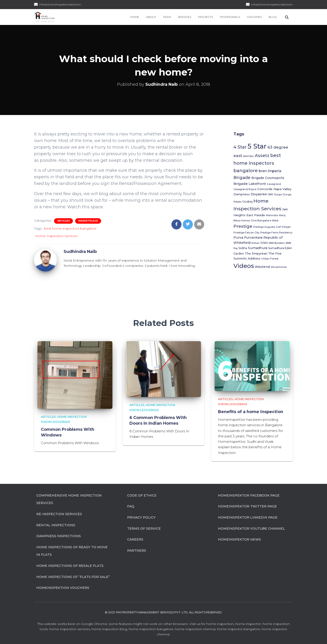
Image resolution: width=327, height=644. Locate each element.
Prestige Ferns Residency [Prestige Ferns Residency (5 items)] (276, 233)
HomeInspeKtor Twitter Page (247, 506)
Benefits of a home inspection (251, 411)
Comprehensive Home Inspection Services (69, 499)
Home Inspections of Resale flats (70, 566)
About (151, 17)
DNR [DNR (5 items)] (270, 195)
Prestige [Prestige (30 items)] (243, 226)
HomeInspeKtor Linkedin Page (248, 517)
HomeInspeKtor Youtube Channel (251, 528)
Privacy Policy (141, 517)
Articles (63, 221)
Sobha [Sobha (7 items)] (243, 248)
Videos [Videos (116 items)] (244, 266)
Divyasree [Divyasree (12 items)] (259, 194)
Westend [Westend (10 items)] (262, 267)
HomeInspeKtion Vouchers (63, 588)
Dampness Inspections (59, 536)
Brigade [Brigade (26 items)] (242, 178)
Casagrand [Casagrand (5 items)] (274, 184)
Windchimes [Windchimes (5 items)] (279, 267)
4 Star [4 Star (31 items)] (240, 147)
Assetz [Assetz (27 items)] (262, 155)
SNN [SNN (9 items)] (264, 243)
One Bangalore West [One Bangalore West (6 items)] (265, 220)
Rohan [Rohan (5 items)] (255, 243)
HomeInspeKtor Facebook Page (249, 495)
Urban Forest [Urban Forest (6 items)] (270, 259)
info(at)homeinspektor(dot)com (272, 4)
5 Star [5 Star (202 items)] (257, 146)
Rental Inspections (56, 525)
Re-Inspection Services (59, 514)
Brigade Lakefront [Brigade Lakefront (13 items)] (250, 184)
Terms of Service (144, 528)
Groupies (254, 17)
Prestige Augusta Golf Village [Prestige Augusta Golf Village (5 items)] (272, 227)
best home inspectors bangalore (70, 228)
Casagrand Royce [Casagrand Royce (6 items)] (245, 189)
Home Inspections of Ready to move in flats (72, 551)
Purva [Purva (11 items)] (238, 238)
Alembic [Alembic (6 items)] (248, 156)
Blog (273, 17)
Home (135, 17)
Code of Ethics (142, 495)
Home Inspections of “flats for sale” (73, 576)
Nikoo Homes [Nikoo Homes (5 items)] (242, 221)
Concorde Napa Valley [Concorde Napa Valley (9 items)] (274, 189)
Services (185, 17)
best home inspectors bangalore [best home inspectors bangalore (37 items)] (257, 163)
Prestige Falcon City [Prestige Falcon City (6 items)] (246, 233)
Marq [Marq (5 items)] (282, 215)
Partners (137, 550)
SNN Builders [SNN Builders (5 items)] (276, 243)
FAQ (131, 506)
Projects (206, 17)
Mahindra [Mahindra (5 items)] (272, 215)
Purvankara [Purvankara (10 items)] (253, 238)
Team (167, 17)
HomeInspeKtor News (239, 539)
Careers (135, 539)
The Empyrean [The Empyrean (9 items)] (256, 253)
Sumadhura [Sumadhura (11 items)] (258, 248)
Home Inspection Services (56, 236)
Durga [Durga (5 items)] (278, 195)
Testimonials (230, 17)
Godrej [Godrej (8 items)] (247, 202)
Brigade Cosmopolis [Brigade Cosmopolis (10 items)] (268, 178)
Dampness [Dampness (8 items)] (242, 194)
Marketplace (88, 221)
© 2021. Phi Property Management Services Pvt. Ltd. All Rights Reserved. (164, 612)
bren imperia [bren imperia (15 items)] (270, 171)
